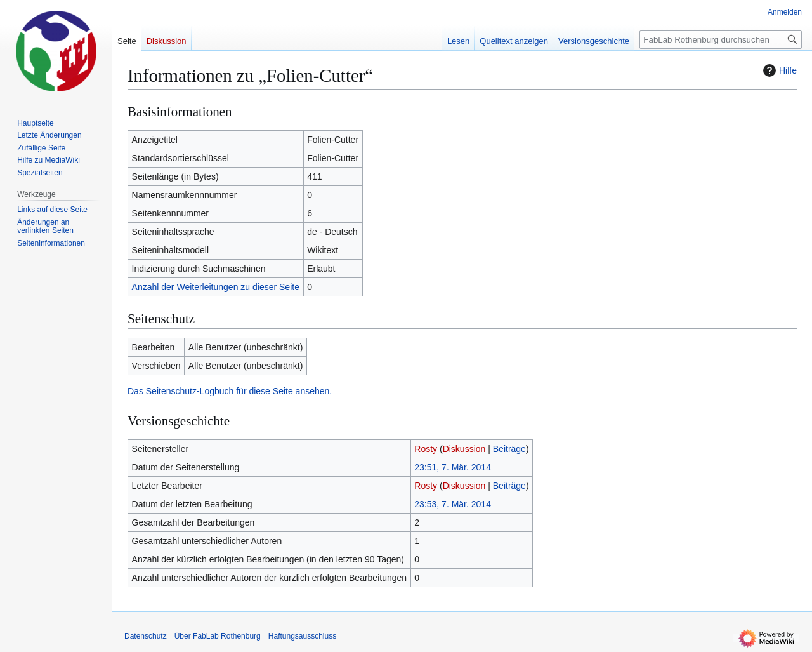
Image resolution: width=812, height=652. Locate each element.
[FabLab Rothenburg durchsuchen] (721, 40)
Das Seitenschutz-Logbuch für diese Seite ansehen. (230, 391)
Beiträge (509, 449)
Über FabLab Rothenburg (218, 636)
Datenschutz (146, 636)
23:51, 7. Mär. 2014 (453, 467)
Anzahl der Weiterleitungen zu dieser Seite (216, 287)
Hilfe (778, 70)
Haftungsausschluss (302, 636)
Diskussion (464, 449)
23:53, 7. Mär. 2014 (453, 504)
